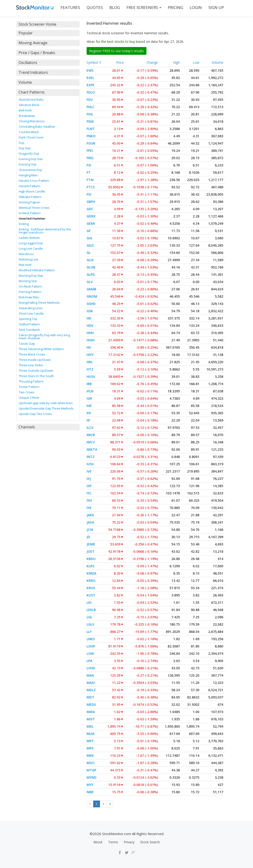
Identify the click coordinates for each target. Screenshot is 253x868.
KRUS (91, 588)
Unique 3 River (29, 398)
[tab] (48, 24)
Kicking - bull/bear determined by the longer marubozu (45, 231)
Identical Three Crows (34, 208)
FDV (90, 100)
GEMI (91, 223)
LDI (89, 602)
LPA (89, 661)
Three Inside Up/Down (35, 360)
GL (89, 253)
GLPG (91, 274)
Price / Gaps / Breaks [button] (37, 53)
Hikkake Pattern (30, 197)
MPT (90, 741)
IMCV (91, 442)
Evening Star (28, 164)
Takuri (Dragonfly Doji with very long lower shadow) (44, 337)
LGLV (90, 624)
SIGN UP (216, 7)
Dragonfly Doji (29, 154)
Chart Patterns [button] (32, 92)
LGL (89, 617)
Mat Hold (25, 265)
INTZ (91, 457)
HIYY (90, 355)
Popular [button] (26, 33)
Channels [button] (27, 427)
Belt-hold (25, 110)
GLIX (90, 260)
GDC (90, 209)
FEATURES (70, 7)
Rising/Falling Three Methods (39, 303)
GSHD (91, 304)
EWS (90, 70)
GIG (89, 238)
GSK (90, 311)
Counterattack (29, 132)
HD (89, 318)
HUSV (91, 377)
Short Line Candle (31, 313)
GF (89, 231)
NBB (90, 792)
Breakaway (27, 116)
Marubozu (26, 254)
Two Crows (27, 392)
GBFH (91, 202)
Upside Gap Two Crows (35, 414)
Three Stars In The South (36, 376)
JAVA (90, 522)
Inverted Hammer (32, 218)
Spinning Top (28, 319)
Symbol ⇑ (94, 62)
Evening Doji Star (31, 159)
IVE (89, 471)
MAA (90, 675)
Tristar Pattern (29, 387)
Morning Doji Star (31, 276)
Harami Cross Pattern (34, 181)
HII (89, 347)
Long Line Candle (31, 249)
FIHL (90, 114)
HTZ (90, 369)
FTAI (90, 180)
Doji (21, 143)
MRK (90, 756)
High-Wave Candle (32, 191)
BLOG (115, 7)
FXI (89, 194)
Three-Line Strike (31, 365)
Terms (113, 842)
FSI (89, 165)
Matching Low (28, 259)
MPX (90, 748)
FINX (90, 121)
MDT (90, 697)
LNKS (91, 639)
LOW (90, 653)
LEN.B (91, 610)
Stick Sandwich (29, 330)
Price (120, 62)
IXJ (89, 479)
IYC (89, 493)
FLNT (91, 129)
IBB (89, 384)
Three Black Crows (32, 354)
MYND (92, 777)
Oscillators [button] (28, 63)
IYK (89, 508)
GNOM (92, 296)
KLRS (90, 566)
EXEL (90, 78)
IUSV (90, 464)
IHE (89, 406)
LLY (89, 632)
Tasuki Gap (27, 343)
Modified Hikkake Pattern (37, 270)
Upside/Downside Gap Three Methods (46, 408)
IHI (89, 413)
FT (89, 172)
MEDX (91, 704)
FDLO (91, 92)
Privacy (129, 842)
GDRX (91, 216)
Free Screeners (144, 7)
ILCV (90, 428)
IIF (88, 420)
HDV (90, 325)
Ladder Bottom (29, 238)
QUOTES (95, 7)
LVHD (91, 668)
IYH (89, 500)
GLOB (91, 267)
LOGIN (196, 7)
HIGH (91, 340)
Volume (217, 62)
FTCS (91, 187)
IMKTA (92, 449)
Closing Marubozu (32, 121)
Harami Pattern (30, 186)
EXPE (90, 85)
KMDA (91, 573)
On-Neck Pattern (31, 286)
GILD (90, 245)
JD (88, 537)
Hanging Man (28, 175)
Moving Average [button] (33, 43)
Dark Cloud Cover (31, 137)
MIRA (91, 712)
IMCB (91, 435)
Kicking (24, 224)
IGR (89, 398)
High (176, 62)
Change (152, 62)
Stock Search (150, 842)
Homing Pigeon (29, 202)
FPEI (90, 151)
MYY (90, 785)
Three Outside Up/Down (36, 371)
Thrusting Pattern (31, 381)
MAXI (91, 683)
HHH (90, 333)
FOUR (91, 143)
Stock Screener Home (37, 24)
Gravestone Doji (30, 170)
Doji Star (25, 148)
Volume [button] (25, 82)
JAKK (90, 515)
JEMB (91, 544)
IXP (89, 486)
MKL (90, 726)
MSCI (91, 763)
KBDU (91, 559)
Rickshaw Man (29, 297)
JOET (91, 551)
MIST (91, 719)
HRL (90, 362)
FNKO (91, 136)
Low (196, 62)
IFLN (90, 391)
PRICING (175, 7)
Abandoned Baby (31, 99)
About (98, 842)
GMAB (91, 289)
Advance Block (29, 105)
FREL (90, 158)
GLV (90, 282)
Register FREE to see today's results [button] (117, 51)
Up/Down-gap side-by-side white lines (46, 403)
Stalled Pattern (29, 324)
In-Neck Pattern (30, 213)
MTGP (91, 770)
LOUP (91, 646)
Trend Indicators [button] (33, 72)
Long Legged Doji (31, 243)
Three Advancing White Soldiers (41, 349)
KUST (91, 595)
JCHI (90, 530)
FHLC (90, 107)
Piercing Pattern (30, 292)
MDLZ (91, 690)
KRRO (91, 581)
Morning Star (28, 281)
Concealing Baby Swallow (37, 126)
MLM (90, 734)
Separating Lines (31, 308)
